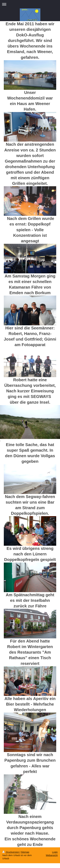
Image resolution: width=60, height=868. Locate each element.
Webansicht (52, 855)
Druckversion (11, 852)
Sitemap (25, 852)
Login (55, 852)
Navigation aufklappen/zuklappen (30, 4)
